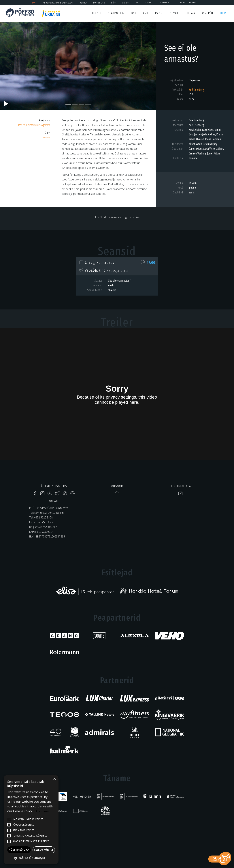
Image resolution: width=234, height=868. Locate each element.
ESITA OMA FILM (115, 13)
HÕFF (113, 3)
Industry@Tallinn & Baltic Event (58, 3)
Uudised (97, 13)
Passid (146, 13)
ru (226, 13)
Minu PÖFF (208, 13)
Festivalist (174, 13)
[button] (12, 66)
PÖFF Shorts (99, 3)
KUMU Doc (149, 3)
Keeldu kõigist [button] (44, 850)
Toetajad (191, 13)
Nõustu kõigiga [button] (19, 850)
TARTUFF (125, 3)
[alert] (31, 820)
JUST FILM (83, 3)
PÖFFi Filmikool (167, 3)
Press (159, 13)
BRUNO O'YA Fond (188, 3)
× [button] (54, 779)
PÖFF (34, 3)
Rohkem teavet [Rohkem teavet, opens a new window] (41, 811)
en (221, 13)
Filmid (133, 13)
